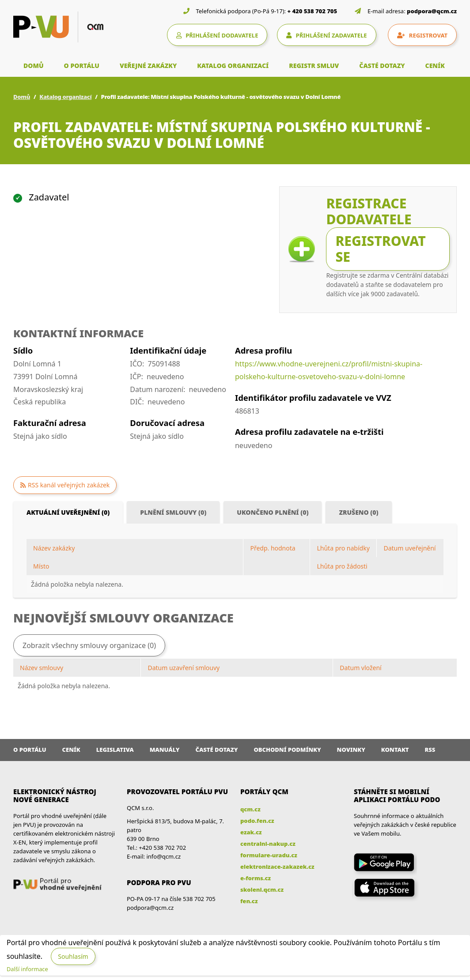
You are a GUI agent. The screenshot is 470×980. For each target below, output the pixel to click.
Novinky (351, 750)
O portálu (30, 750)
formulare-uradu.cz (269, 855)
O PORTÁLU (82, 66)
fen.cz (249, 901)
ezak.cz (251, 832)
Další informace (27, 969)
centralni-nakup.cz (268, 844)
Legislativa (115, 750)
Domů (22, 97)
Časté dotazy (216, 750)
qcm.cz (250, 809)
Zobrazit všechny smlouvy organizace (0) (89, 645)
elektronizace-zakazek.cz (277, 867)
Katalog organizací (65, 97)
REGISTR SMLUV (314, 66)
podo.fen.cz (257, 821)
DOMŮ (34, 66)
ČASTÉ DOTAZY (382, 66)
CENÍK (435, 66)
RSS (430, 750)
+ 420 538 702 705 (313, 11)
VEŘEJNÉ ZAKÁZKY (148, 66)
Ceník (71, 750)
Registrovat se (380, 249)
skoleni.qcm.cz (262, 890)
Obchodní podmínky (287, 750)
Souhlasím (73, 956)
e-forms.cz (256, 878)
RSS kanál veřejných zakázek (69, 485)
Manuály (165, 750)
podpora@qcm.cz (432, 11)
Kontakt (395, 750)
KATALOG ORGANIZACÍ (233, 66)
